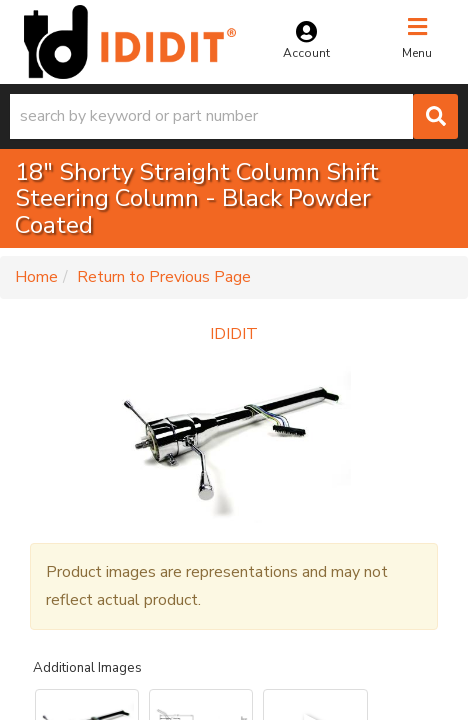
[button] (234, 116)
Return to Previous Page (164, 277)
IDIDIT (234, 334)
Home (36, 277)
